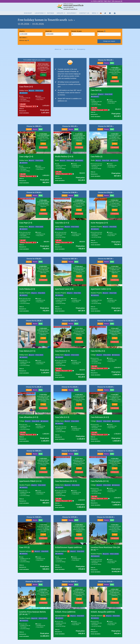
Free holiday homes (46, 20)
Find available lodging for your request (34, 60)
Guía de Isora (23, 361)
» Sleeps (43, 75)
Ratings (51, 13)
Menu (94, 13)
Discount (28, 13)
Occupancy (72, 13)
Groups (60, 13)
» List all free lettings (25, 101)
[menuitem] (28, 13)
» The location (23, 99)
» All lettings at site (40, 98)
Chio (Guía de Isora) (96, 164)
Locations (39, 13)
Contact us (84, 13)
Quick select (69, 49)
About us (58, 49)
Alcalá (21, 96)
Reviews (38, 96)
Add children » (23, 38)
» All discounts (115, 81)
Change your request (109, 41)
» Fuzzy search (40, 99)
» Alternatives (43, 73)
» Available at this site (25, 98)
